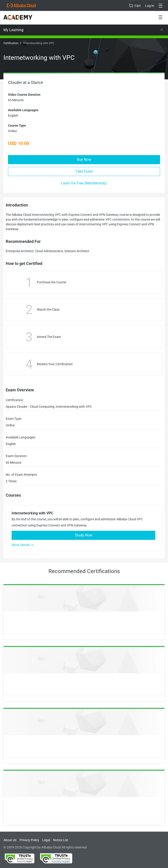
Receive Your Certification (55, 364)
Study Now (84, 535)
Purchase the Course (51, 282)
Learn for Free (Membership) (84, 183)
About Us (10, 840)
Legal (46, 840)
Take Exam (84, 171)
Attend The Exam (49, 337)
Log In (150, 6)
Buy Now (84, 160)
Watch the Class (48, 309)
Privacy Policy (29, 840)
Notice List (61, 840)
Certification (12, 43)
